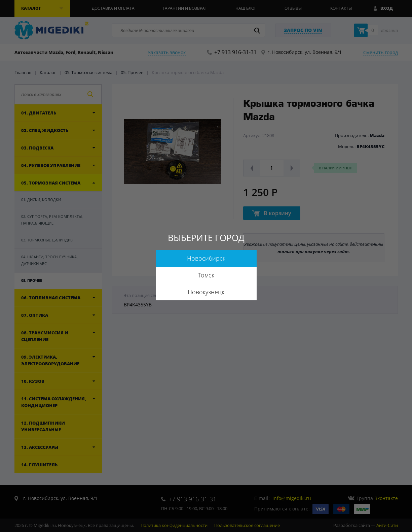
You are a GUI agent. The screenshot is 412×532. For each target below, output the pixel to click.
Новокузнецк (206, 292)
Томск (206, 275)
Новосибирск (206, 258)
